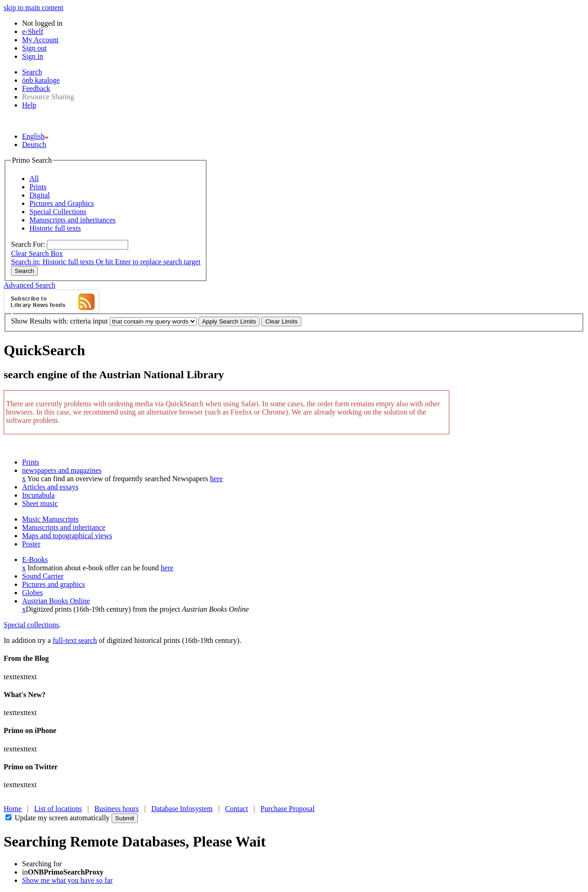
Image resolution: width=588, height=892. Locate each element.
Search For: (28, 244)
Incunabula (38, 495)
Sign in (33, 56)
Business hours (117, 809)
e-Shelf (33, 31)
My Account (40, 40)
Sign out (34, 48)
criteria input (89, 321)
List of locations (58, 809)
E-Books (35, 560)
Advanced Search (29, 285)
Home (13, 809)
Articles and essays (50, 487)
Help (29, 105)
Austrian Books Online (56, 601)
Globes (32, 593)
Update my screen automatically (62, 818)
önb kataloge (41, 80)
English (35, 136)
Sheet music (40, 503)
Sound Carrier (43, 576)
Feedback (36, 88)
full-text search (75, 640)
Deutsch (34, 145)
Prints (31, 462)
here (216, 479)
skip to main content (34, 8)
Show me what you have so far (67, 880)
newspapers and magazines (62, 470)
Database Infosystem (182, 809)
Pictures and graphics (54, 584)
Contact (237, 809)
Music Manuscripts (50, 519)
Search (32, 72)
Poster (31, 544)
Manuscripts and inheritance (64, 527)
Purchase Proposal (288, 809)
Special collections (31, 625)
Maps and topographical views (67, 536)
